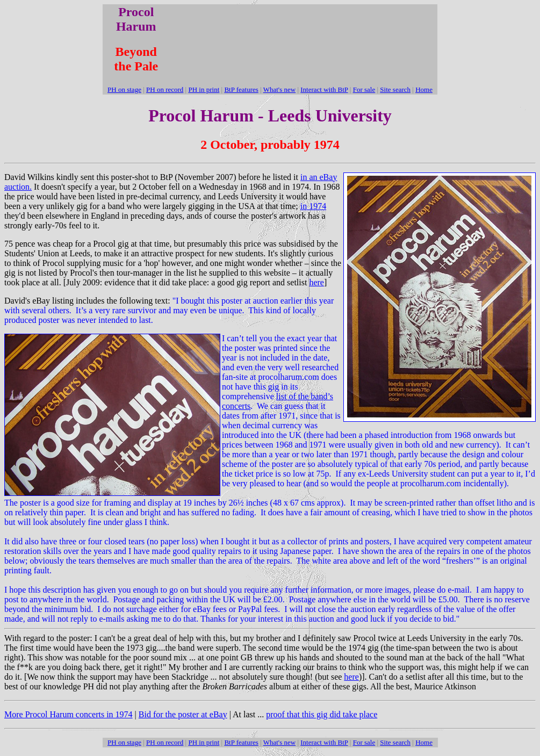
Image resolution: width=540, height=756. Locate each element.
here (316, 282)
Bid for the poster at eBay (183, 714)
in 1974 (313, 206)
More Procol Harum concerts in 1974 (69, 714)
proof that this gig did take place (322, 714)
